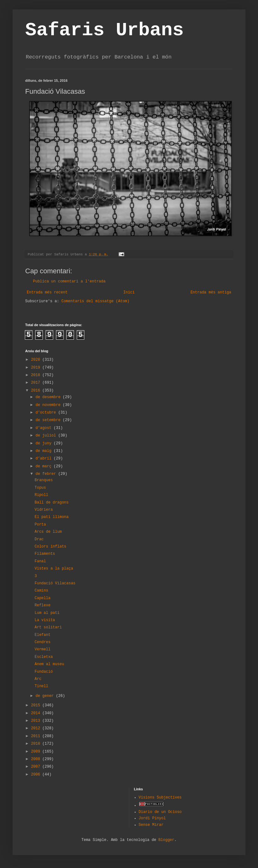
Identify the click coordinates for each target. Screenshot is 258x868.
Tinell (41, 686)
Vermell (42, 649)
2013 (37, 721)
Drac (39, 539)
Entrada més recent (47, 292)
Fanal (40, 561)
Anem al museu (49, 664)
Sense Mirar (151, 825)
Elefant (42, 635)
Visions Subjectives (160, 798)
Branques (44, 480)
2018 (37, 375)
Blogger (166, 840)
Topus (40, 488)
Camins (41, 591)
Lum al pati (47, 613)
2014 (37, 713)
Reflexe (42, 605)
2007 (37, 767)
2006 (37, 775)
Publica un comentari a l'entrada (69, 281)
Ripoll (41, 495)
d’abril (45, 459)
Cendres (42, 642)
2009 (37, 752)
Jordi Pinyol (152, 818)
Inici (129, 292)
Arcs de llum (48, 532)
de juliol (47, 436)
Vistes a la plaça (54, 569)
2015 (37, 705)
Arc (38, 679)
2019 (37, 368)
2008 (37, 759)
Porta (40, 525)
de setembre (49, 420)
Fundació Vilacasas (55, 583)
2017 (37, 383)
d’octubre (47, 413)
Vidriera (44, 510)
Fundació (44, 672)
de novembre (49, 405)
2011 (37, 736)
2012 (37, 728)
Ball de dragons (52, 503)
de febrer (47, 474)
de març (45, 466)
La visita (45, 620)
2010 (37, 744)
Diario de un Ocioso (160, 812)
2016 (37, 391)
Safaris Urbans (104, 30)
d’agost (45, 428)
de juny (45, 443)
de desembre (49, 397)
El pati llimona (52, 517)
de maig (45, 451)
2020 (37, 360)
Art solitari (48, 627)
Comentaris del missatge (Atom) (95, 301)
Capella (42, 598)
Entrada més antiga (211, 292)
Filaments (45, 554)
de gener (46, 696)
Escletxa (44, 657)
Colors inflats (50, 547)
